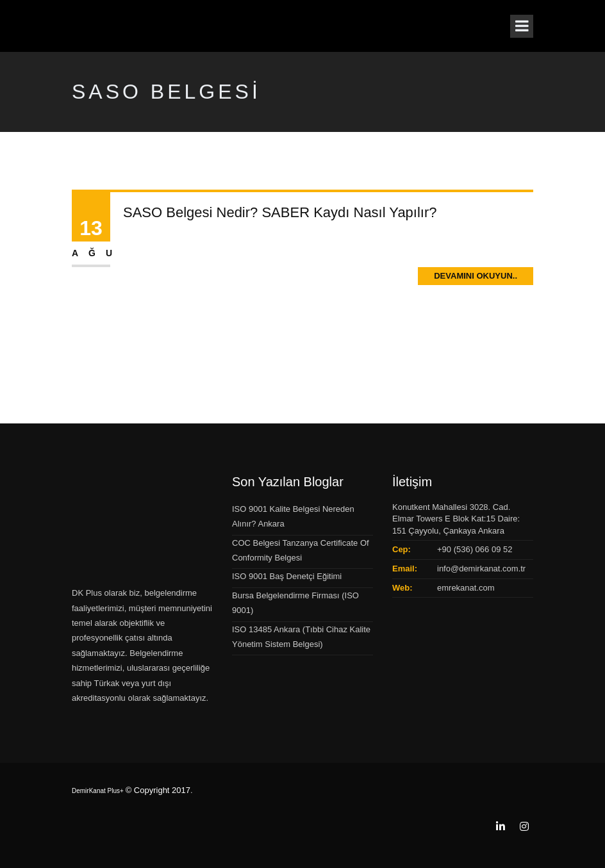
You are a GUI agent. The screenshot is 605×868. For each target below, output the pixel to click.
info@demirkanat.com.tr (481, 569)
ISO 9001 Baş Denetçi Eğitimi (287, 576)
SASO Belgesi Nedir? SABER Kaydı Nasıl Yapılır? (280, 212)
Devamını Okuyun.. (476, 276)
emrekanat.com (466, 588)
